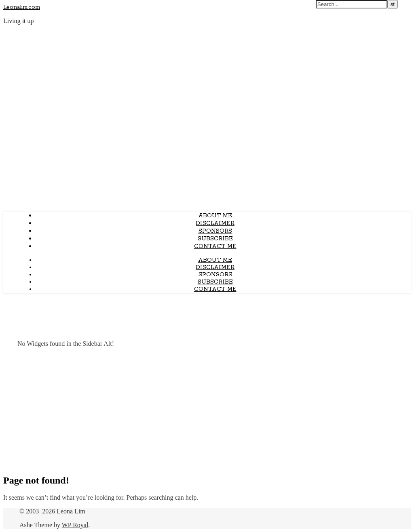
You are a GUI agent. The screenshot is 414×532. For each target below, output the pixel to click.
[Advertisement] (207, 410)
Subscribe (215, 239)
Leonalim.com (22, 7)
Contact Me (215, 246)
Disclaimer (215, 223)
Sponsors (215, 231)
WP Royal (75, 525)
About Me (215, 216)
